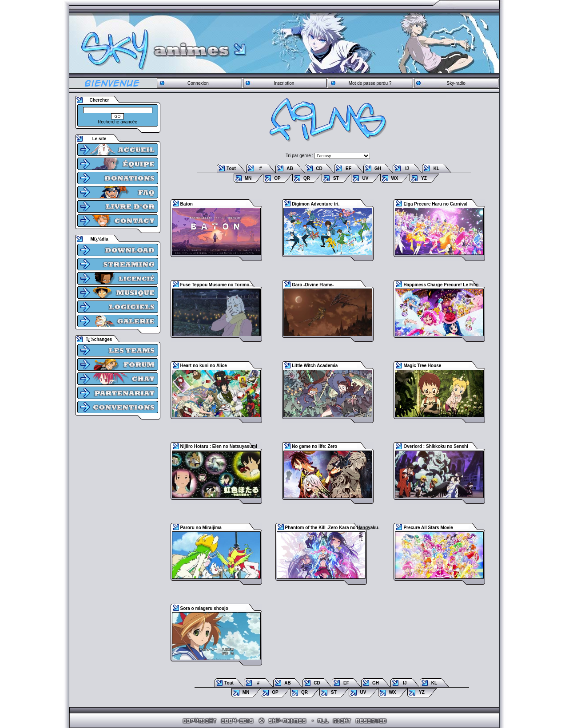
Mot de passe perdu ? (370, 83)
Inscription (284, 83)
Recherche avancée (117, 122)
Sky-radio (456, 83)
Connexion (198, 83)
